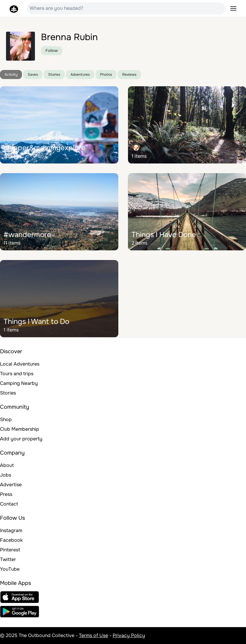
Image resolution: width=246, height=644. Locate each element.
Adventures (80, 75)
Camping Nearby (19, 383)
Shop (6, 419)
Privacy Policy (129, 635)
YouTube (10, 569)
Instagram (11, 530)
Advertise (11, 485)
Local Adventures (20, 364)
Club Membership (20, 429)
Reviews (129, 75)
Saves (33, 75)
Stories (54, 75)
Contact (9, 504)
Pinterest (10, 550)
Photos (106, 75)
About (7, 465)
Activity (11, 75)
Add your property (21, 439)
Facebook (11, 540)
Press (6, 494)
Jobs (6, 475)
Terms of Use (93, 635)
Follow (52, 51)
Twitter (8, 559)
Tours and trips (17, 374)
